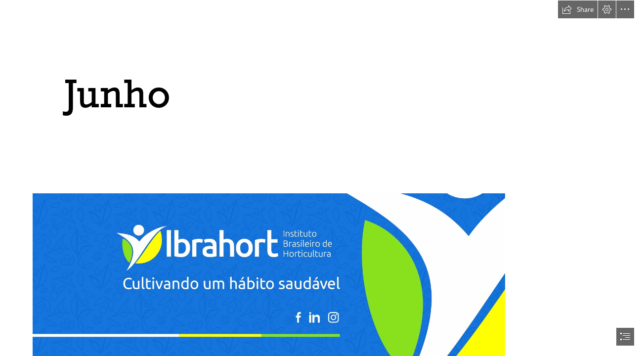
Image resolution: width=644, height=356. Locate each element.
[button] (578, 9)
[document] (322, 178)
